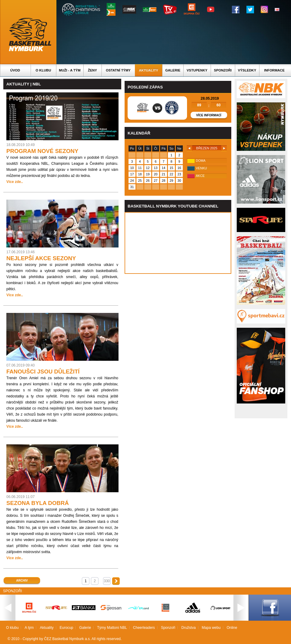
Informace (274, 70)
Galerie (173, 70)
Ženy (92, 70)
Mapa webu (211, 628)
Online (232, 628)
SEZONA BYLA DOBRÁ (38, 503)
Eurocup (67, 628)
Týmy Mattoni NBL (112, 628)
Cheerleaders (144, 628)
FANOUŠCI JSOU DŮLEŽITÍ (43, 372)
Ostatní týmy (118, 70)
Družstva (188, 628)
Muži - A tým (70, 70)
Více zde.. (15, 182)
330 (107, 581)
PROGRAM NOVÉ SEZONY (42, 151)
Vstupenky (197, 70)
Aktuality (148, 70)
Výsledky (247, 70)
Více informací (209, 115)
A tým (29, 628)
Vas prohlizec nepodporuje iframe (178, 243)
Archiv (22, 581)
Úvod (15, 70)
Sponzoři (223, 70)
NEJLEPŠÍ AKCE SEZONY (41, 258)
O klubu (43, 70)
